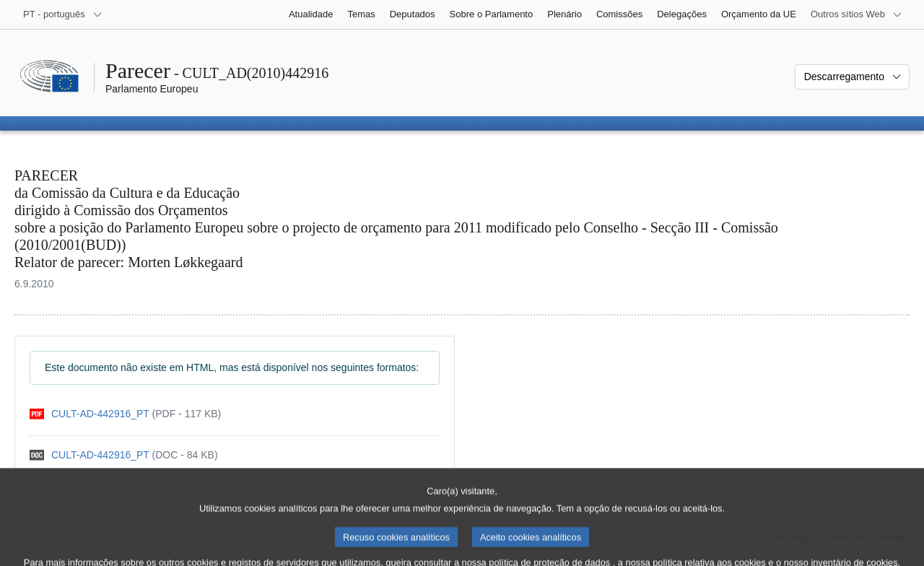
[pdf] (125, 414)
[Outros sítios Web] (857, 14)
